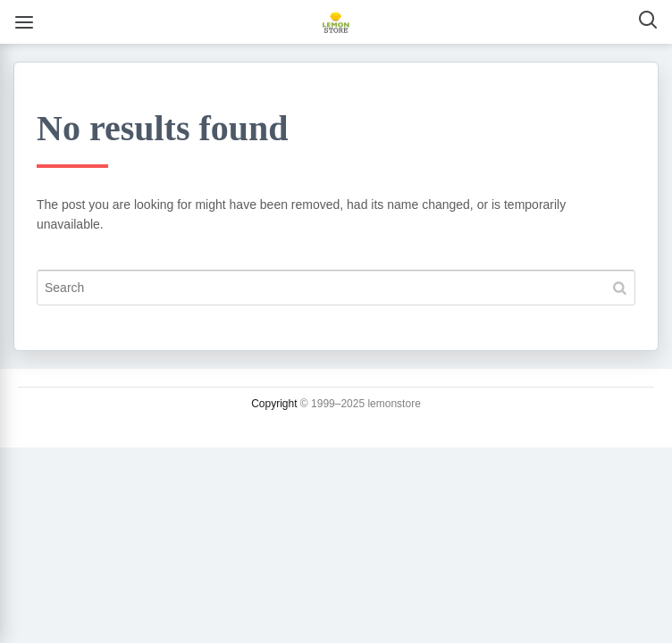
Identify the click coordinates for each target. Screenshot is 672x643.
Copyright (274, 404)
